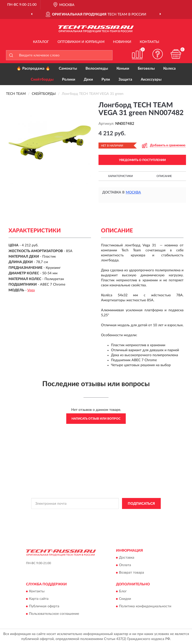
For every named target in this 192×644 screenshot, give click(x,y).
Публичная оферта (44, 607)
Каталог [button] (41, 42)
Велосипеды (97, 69)
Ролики (69, 80)
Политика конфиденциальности (145, 607)
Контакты (149, 42)
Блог (123, 592)
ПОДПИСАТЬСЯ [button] (141, 504)
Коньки (123, 69)
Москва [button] (133, 192)
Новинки (122, 42)
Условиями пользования (87, 519)
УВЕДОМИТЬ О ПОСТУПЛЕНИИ (142, 160)
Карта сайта (39, 599)
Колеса (169, 69)
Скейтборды (42, 80)
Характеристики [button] (120, 176)
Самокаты (68, 69)
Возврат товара (131, 573)
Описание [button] (164, 176)
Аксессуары (151, 80)
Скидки (125, 599)
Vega (31, 290)
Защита (125, 80)
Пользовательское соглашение (54, 614)
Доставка (127, 558)
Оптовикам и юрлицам (81, 42)
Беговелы (146, 69)
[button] (158, 54)
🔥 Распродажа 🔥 (33, 69)
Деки (88, 80)
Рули (106, 80)
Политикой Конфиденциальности (120, 515)
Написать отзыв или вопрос (96, 419)
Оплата (125, 565)
